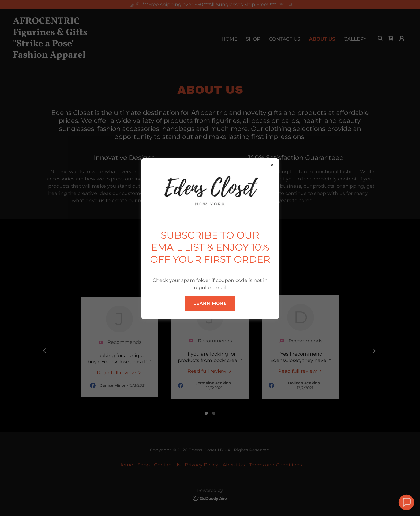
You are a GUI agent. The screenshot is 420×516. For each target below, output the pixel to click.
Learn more (210, 303)
